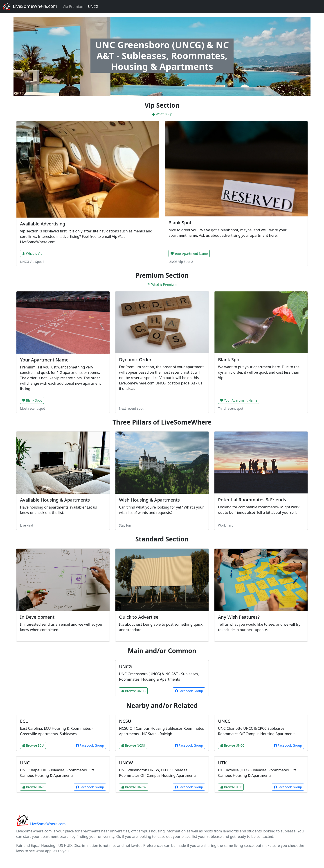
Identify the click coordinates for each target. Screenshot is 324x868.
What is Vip (162, 114)
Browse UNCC (232, 745)
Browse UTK (231, 787)
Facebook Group (189, 691)
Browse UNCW (134, 787)
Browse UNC (33, 787)
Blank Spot (32, 400)
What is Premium (162, 284)
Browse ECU (33, 745)
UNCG (93, 7)
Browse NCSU (133, 745)
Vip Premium (73, 7)
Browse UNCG (133, 691)
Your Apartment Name (189, 253)
